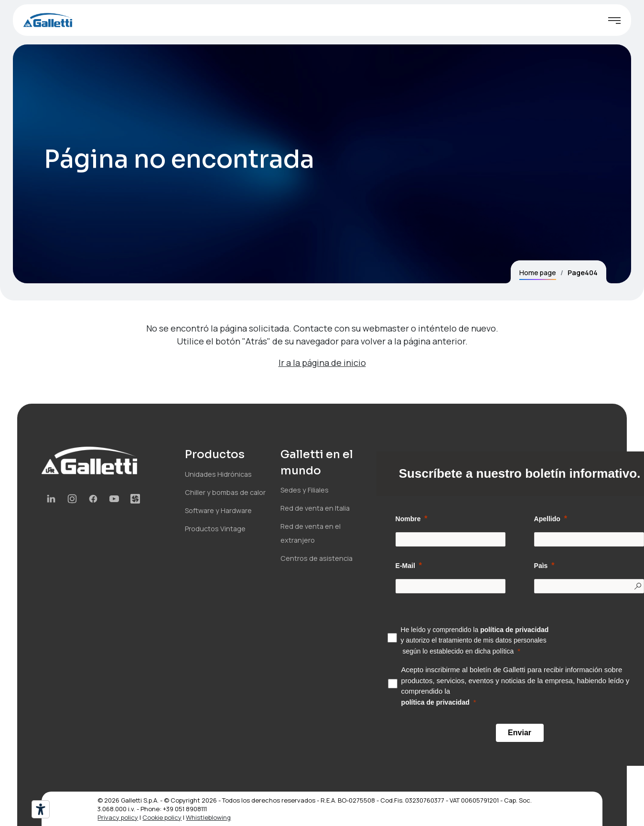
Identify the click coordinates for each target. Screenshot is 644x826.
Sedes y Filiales (305, 490)
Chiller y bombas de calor (225, 492)
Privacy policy (118, 817)
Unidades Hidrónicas (218, 474)
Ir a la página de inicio (322, 363)
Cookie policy (162, 817)
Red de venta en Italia (315, 508)
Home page (538, 273)
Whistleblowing (208, 817)
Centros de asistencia (317, 558)
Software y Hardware (218, 510)
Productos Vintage (215, 529)
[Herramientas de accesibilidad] (41, 809)
